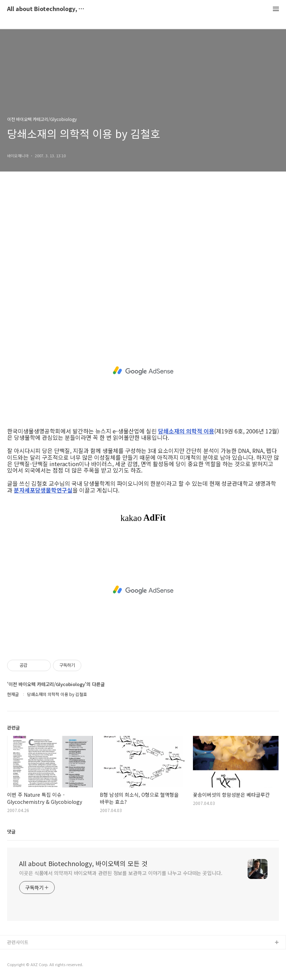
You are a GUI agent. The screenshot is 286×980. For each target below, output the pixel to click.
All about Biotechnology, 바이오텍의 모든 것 (46, 9)
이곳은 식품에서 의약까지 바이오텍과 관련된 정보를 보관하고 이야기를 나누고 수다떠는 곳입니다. (121, 873)
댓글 (11, 831)
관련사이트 (18, 942)
